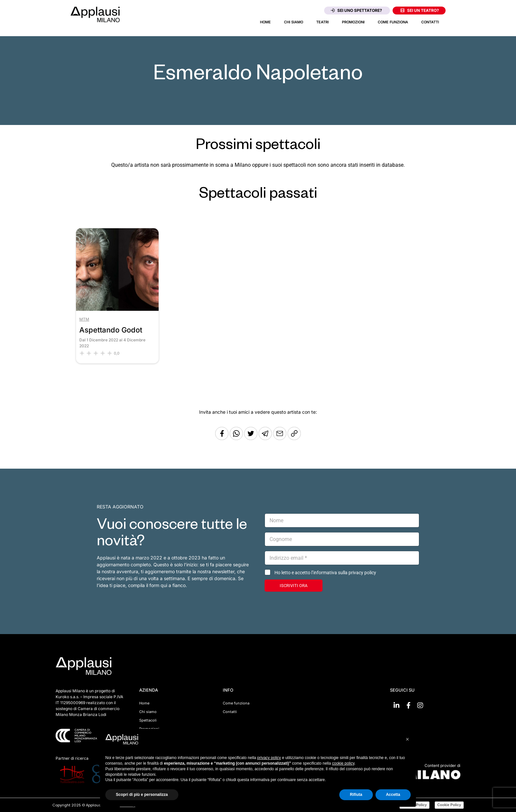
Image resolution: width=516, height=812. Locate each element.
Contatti (430, 22)
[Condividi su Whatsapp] (237, 438)
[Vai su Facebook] (408, 705)
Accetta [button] (393, 795)
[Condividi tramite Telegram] (266, 438)
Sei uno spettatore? (356, 10)
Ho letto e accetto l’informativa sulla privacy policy (325, 573)
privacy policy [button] (269, 758)
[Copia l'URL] (280, 438)
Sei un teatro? (420, 10)
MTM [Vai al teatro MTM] (84, 319)
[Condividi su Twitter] (251, 438)
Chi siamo (294, 22)
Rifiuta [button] (356, 795)
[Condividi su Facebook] (222, 438)
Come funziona (393, 22)
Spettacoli (148, 720)
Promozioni (353, 22)
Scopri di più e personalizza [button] (142, 795)
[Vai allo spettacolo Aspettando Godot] (117, 309)
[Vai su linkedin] (397, 705)
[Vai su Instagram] (420, 705)
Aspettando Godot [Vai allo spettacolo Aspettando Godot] (111, 330)
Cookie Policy (449, 805)
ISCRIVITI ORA (294, 586)
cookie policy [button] (343, 763)
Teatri (322, 22)
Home (265, 22)
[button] (407, 739)
